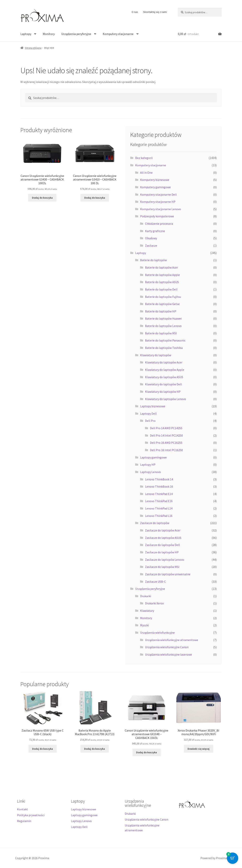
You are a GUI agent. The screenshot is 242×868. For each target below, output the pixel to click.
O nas (135, 12)
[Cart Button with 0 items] (233, 859)
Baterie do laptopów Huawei (163, 318)
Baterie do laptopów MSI (161, 333)
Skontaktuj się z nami (155, 12)
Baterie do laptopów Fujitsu (163, 297)
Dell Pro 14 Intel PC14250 (166, 435)
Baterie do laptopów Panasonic (165, 340)
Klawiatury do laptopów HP (163, 392)
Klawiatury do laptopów (156, 355)
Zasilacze (151, 245)
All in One (146, 173)
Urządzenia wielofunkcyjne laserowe (168, 654)
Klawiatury (147, 611)
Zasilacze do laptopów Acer (163, 530)
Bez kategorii (144, 158)
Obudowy (151, 238)
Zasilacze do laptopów (155, 523)
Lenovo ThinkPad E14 (159, 494)
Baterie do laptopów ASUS (162, 282)
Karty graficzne (155, 231)
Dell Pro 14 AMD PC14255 (166, 428)
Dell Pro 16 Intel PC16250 (166, 450)
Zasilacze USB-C (155, 582)
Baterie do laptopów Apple (162, 275)
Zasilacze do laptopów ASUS (163, 538)
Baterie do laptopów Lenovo (163, 326)
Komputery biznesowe (155, 180)
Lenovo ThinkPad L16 (159, 516)
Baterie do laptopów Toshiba (164, 348)
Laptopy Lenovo (150, 472)
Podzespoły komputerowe (157, 216)
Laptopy (26, 34)
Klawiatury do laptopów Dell (163, 384)
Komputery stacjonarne (118, 34)
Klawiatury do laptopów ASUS (164, 377)
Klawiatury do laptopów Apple (165, 370)
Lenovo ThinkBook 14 (159, 479)
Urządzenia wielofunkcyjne (157, 633)
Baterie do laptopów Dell (161, 289)
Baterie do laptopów (153, 260)
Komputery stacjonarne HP (158, 202)
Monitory (49, 34)
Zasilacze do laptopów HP (162, 552)
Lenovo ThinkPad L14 (159, 508)
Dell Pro (150, 421)
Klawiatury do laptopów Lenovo (166, 399)
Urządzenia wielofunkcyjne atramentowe (172, 640)
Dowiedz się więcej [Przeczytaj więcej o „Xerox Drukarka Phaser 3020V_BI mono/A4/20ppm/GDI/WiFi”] (199, 749)
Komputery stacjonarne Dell (158, 194)
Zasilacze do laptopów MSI (162, 567)
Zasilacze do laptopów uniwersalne (168, 574)
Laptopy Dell (148, 413)
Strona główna (33, 48)
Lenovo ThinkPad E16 (159, 501)
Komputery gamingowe (155, 187)
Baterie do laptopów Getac (162, 304)
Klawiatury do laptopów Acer (164, 362)
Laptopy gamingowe (153, 457)
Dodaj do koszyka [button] (42, 198)
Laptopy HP (148, 465)
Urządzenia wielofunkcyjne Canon (167, 647)
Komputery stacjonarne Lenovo (161, 209)
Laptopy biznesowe (153, 406)
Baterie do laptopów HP (161, 311)
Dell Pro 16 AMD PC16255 (166, 443)
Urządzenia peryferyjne (76, 34)
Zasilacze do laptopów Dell (162, 545)
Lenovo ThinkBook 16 (159, 486)
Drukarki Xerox (154, 603)
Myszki (144, 625)
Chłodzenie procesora (159, 224)
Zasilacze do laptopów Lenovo (165, 560)
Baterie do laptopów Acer (161, 267)
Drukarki (146, 596)
